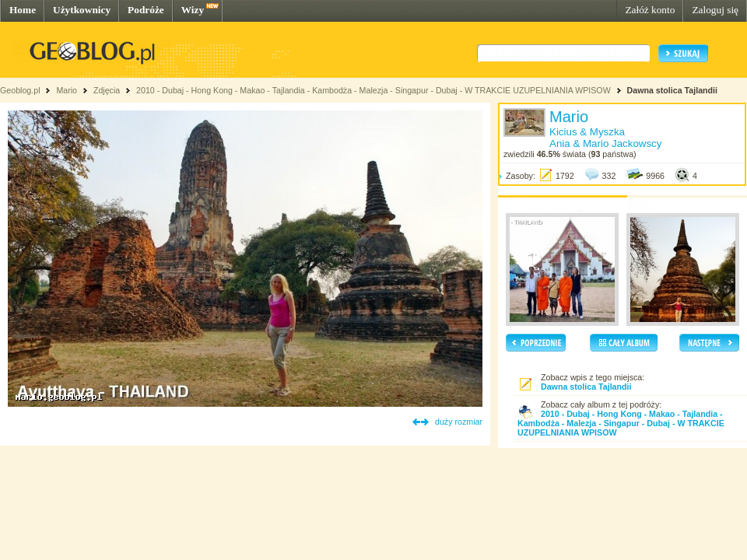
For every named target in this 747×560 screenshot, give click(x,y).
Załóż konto (650, 10)
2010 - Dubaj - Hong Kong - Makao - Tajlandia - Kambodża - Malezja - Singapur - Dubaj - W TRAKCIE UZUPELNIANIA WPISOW (373, 90)
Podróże (146, 10)
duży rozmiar (459, 422)
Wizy (193, 10)
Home (23, 10)
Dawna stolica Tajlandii (672, 90)
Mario (67, 90)
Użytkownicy (82, 10)
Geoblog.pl (20, 90)
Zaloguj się (715, 10)
